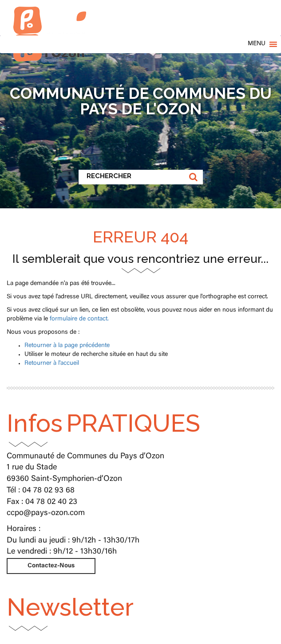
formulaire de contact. (79, 319)
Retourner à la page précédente (67, 346)
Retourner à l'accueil (52, 363)
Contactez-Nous (51, 566)
